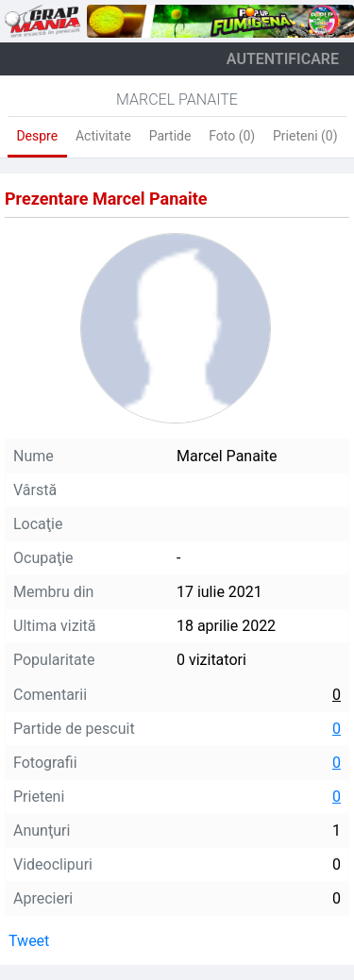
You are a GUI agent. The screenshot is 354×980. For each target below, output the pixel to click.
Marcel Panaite (177, 100)
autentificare (283, 59)
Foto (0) (232, 136)
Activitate (103, 136)
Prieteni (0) (305, 136)
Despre (37, 136)
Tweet (29, 941)
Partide (170, 136)
